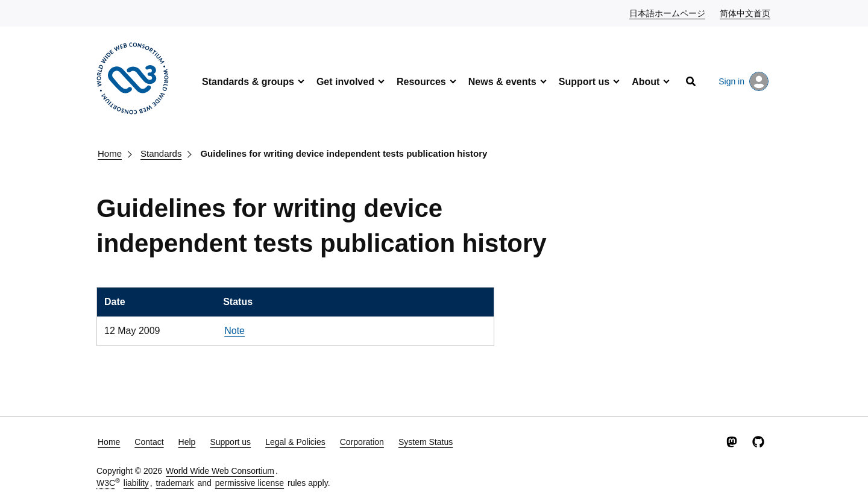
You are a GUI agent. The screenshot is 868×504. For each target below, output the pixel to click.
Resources (421, 82)
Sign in (744, 81)
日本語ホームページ (668, 13)
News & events (502, 82)
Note (234, 331)
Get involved (345, 82)
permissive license (250, 483)
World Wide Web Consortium (220, 471)
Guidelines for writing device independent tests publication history (344, 153)
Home (110, 153)
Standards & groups (248, 82)
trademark (175, 483)
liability (136, 483)
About (646, 82)
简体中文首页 (746, 13)
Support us (584, 82)
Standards (161, 153)
